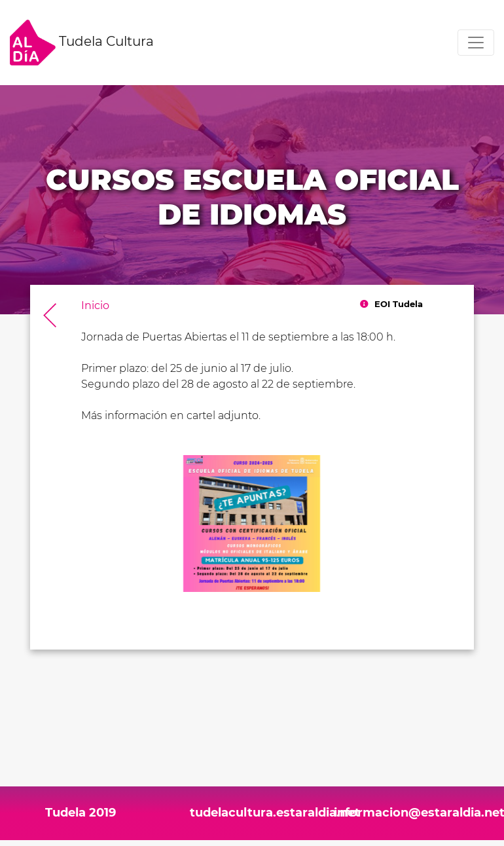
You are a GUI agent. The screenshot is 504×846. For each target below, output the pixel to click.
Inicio (95, 305)
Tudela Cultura (82, 43)
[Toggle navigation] (476, 43)
